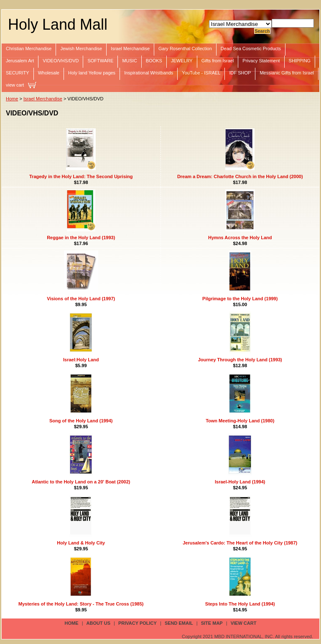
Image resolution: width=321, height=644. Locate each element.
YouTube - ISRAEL (201, 73)
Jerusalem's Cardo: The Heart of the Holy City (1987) (240, 543)
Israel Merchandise (130, 49)
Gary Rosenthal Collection (185, 49)
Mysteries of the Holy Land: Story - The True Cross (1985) (81, 604)
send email (179, 623)
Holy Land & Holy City (81, 543)
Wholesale (49, 73)
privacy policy (138, 623)
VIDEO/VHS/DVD (61, 61)
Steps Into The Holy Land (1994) (240, 604)
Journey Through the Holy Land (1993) (240, 360)
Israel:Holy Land (81, 360)
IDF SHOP (240, 73)
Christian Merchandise (29, 49)
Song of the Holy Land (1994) (81, 421)
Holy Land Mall (58, 24)
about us (98, 623)
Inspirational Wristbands (149, 73)
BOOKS (154, 61)
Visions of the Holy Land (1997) (81, 299)
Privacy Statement (261, 61)
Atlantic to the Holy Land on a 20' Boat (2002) (81, 482)
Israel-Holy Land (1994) (240, 482)
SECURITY (18, 73)
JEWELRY (182, 61)
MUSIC (129, 61)
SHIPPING (300, 61)
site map (212, 623)
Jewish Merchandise (81, 49)
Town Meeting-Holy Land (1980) (240, 421)
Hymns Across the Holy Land (240, 238)
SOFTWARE (100, 61)
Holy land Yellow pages (92, 73)
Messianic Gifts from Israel (287, 73)
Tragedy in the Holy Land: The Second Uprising (81, 176)
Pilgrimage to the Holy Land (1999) (240, 299)
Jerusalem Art (20, 61)
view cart (15, 85)
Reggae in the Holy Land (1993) (81, 238)
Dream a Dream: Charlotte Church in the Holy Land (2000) (240, 176)
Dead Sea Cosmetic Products (251, 49)
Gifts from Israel (218, 61)
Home (12, 99)
